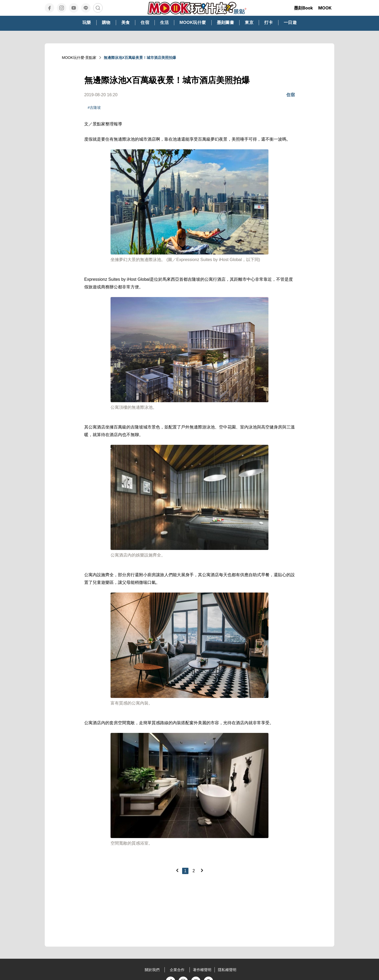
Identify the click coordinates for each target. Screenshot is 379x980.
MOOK (325, 8)
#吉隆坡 (94, 108)
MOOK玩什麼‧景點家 (79, 58)
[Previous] (177, 870)
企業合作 (177, 970)
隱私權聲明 (227, 970)
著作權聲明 (202, 970)
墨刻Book (303, 8)
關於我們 (152, 970)
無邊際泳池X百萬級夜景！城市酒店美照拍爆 (140, 58)
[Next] (202, 870)
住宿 (291, 95)
